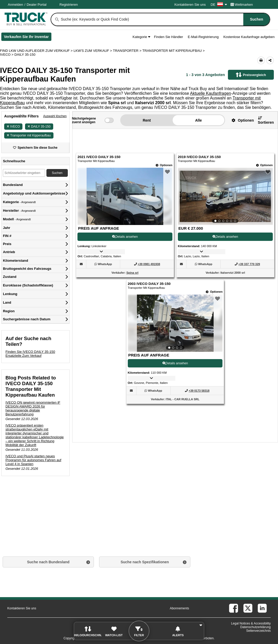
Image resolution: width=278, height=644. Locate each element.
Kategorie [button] (141, 37)
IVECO (13, 127)
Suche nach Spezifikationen (145, 562)
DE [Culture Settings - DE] (219, 5)
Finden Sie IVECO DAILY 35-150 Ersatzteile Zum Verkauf (30, 354)
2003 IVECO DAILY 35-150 (149, 284)
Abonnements (179, 608)
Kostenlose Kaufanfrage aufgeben (249, 37)
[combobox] (165, 19)
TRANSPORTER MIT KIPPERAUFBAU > (174, 51)
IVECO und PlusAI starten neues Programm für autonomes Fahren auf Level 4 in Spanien (33, 460)
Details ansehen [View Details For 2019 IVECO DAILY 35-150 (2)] (225, 237)
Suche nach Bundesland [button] (48, 562)
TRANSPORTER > (128, 51)
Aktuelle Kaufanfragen (210, 93)
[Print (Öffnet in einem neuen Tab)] (261, 60)
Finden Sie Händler (169, 37)
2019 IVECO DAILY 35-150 (199, 157)
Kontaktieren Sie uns (190, 5)
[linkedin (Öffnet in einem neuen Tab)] (262, 608)
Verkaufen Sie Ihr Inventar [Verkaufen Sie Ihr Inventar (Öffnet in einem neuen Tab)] (28, 38)
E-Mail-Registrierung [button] (203, 37)
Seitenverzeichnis (258, 631)
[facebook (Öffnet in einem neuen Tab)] (234, 608)
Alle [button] (198, 120)
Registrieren (69, 5)
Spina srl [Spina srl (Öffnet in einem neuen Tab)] (132, 273)
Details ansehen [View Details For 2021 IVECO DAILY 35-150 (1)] (125, 237)
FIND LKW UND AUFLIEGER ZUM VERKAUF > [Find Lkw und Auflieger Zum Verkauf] (37, 51)
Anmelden (16, 5)
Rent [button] (147, 120)
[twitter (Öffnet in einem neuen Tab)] (248, 608)
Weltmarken (242, 5)
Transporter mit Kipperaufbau (29, 135)
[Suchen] (57, 20)
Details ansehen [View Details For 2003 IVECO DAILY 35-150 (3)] (175, 363)
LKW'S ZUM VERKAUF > (93, 51)
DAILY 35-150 (39, 127)
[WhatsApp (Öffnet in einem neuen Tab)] (105, 264)
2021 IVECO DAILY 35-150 (99, 157)
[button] (241, 120)
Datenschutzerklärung (255, 627)
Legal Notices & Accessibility (251, 623)
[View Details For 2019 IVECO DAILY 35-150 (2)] (225, 196)
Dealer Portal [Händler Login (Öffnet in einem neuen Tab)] (37, 5)
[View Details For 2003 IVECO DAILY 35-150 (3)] (175, 323)
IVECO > (7, 55)
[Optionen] (164, 165)
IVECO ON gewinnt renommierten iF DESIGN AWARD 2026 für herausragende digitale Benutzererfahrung (33, 408)
